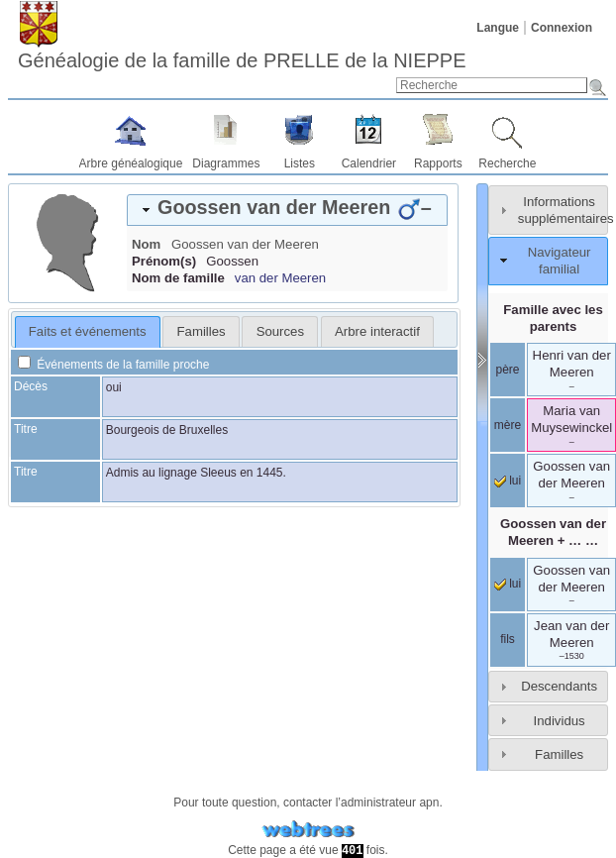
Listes (300, 163)
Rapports (438, 163)
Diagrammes (226, 163)
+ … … (553, 532)
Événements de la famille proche (113, 365)
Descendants (559, 686)
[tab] (287, 210)
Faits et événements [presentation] (88, 331)
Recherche (507, 163)
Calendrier (369, 163)
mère (508, 425)
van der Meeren (280, 278)
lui (508, 481)
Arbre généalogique (131, 163)
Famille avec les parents (553, 318)
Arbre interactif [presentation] (377, 331)
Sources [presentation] (280, 331)
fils (508, 639)
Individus (560, 721)
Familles (559, 754)
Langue (498, 28)
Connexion (562, 28)
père (507, 370)
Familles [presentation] (202, 331)
